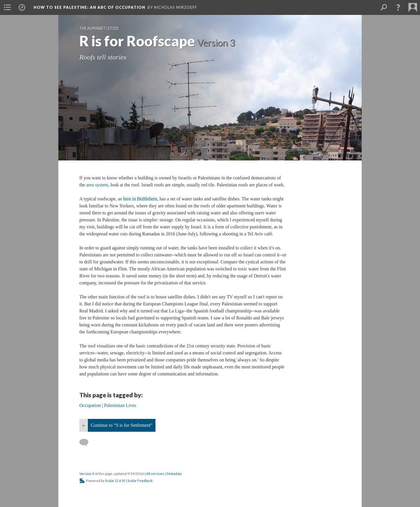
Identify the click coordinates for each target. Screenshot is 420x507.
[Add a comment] (86, 443)
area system (97, 185)
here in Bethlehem (140, 199)
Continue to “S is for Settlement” (122, 425)
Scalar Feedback (140, 481)
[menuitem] (7, 7)
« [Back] (83, 425)
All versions (155, 474)
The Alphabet (93, 28)
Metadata (174, 474)
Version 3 (87, 474)
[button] (398, 7)
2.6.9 (120, 481)
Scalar (110, 481)
